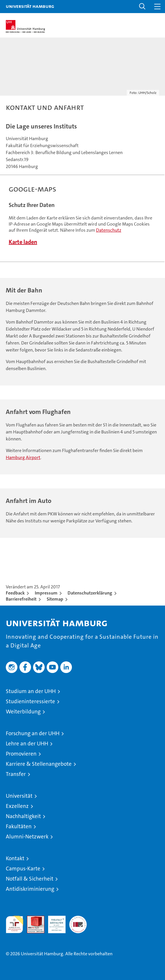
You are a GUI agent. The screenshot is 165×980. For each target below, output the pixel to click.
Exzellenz (17, 806)
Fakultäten (19, 826)
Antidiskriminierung (30, 889)
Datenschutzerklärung (90, 593)
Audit (32, 919)
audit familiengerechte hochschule (14, 924)
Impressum (46, 593)
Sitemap (55, 599)
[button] (142, 7)
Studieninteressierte (30, 701)
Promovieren (21, 754)
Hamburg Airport (23, 457)
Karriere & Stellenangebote (39, 764)
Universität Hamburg (30, 6)
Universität (19, 796)
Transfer (16, 774)
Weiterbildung (23, 712)
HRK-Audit (54, 922)
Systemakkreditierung (78, 919)
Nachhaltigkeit (23, 816)
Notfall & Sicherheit (30, 879)
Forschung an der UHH (33, 733)
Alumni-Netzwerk (27, 837)
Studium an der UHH (31, 691)
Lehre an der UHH (27, 744)
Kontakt (15, 858)
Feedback (15, 593)
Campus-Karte (23, 869)
